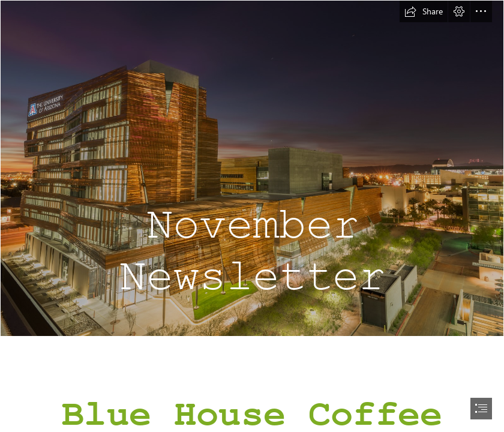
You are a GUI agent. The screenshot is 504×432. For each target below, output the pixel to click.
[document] (252, 216)
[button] (424, 11)
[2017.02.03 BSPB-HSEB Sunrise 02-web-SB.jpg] (252, 168)
